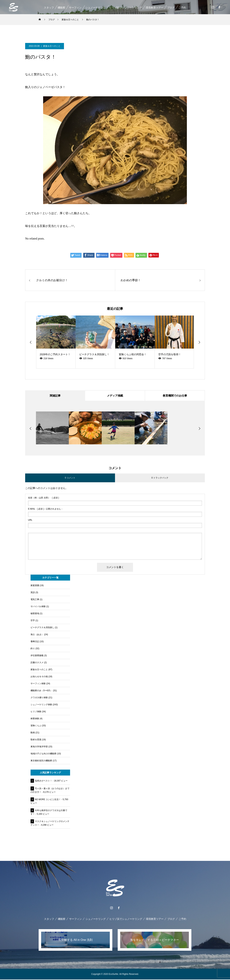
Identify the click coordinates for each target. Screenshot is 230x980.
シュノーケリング (95, 8)
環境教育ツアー (154, 8)
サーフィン (75, 8)
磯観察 (61, 8)
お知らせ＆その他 (39, 677)
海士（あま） (37, 635)
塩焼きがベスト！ (43, 781)
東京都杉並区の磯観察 (41, 761)
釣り (33, 649)
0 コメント (70, 478)
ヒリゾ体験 (36, 712)
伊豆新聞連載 (37, 656)
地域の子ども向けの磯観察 (43, 754)
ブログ (171, 8)
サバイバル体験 (38, 607)
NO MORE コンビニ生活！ (48, 800)
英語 (33, 593)
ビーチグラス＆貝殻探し (42, 628)
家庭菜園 (35, 586)
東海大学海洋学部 (39, 747)
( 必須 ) (43, 498)
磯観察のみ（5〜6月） (41, 691)
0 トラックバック (160, 478)
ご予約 (182, 8)
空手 (33, 621)
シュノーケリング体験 (41, 705)
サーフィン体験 (38, 684)
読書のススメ (37, 663)
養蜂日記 (35, 642)
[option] (56, 342)
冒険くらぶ (36, 726)
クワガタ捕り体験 (39, 698)
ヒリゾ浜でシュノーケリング (125, 8)
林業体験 (35, 719)
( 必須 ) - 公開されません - (45, 509)
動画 (33, 733)
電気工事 (35, 600)
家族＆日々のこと (52, 46)
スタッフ (49, 8)
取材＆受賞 (36, 740)
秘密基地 (35, 614)
